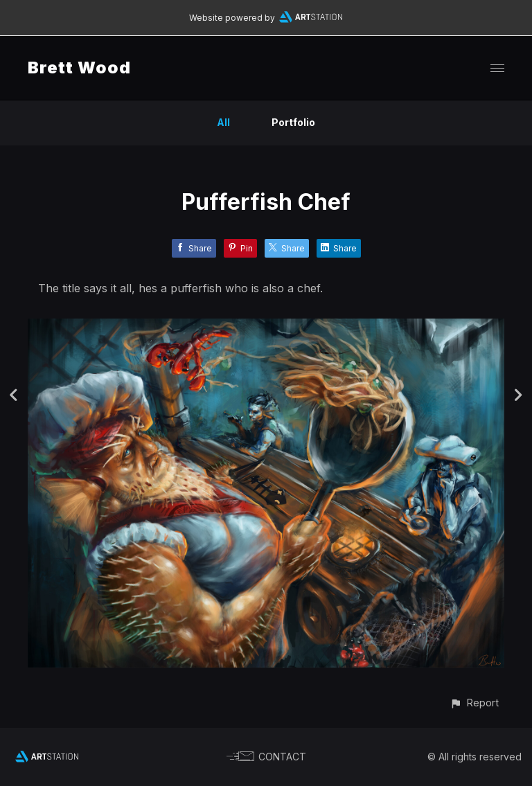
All (223, 122)
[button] (474, 703)
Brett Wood (79, 68)
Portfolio (293, 122)
